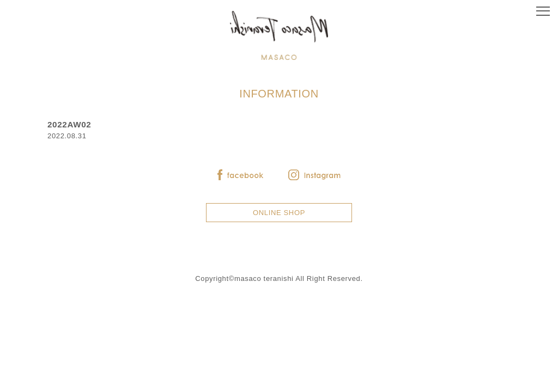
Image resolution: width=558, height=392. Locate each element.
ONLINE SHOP (279, 213)
